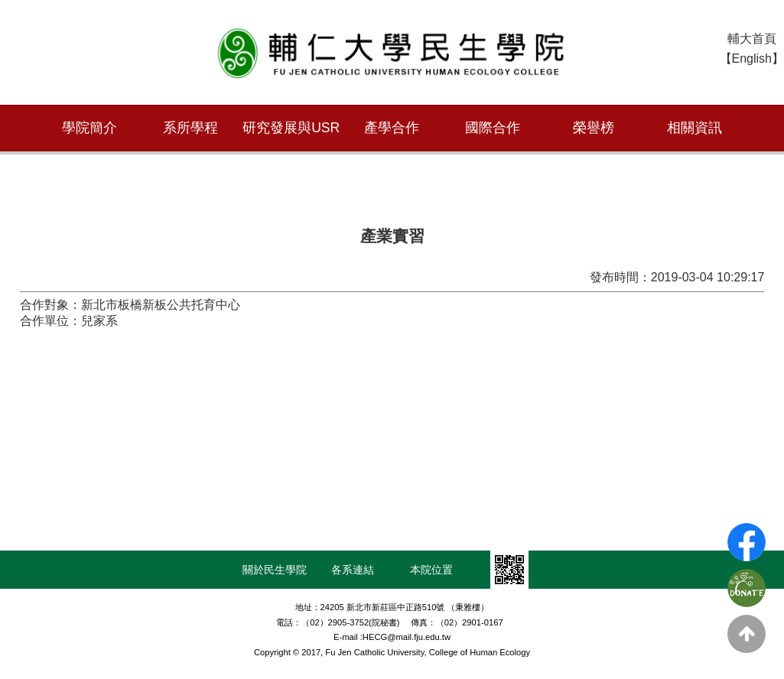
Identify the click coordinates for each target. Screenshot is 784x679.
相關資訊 (695, 128)
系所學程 (190, 128)
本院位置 (431, 570)
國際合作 (493, 128)
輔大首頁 (752, 39)
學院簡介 (89, 128)
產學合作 (392, 128)
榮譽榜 (594, 128)
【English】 (752, 58)
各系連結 (353, 570)
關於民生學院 (275, 570)
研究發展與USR (291, 128)
